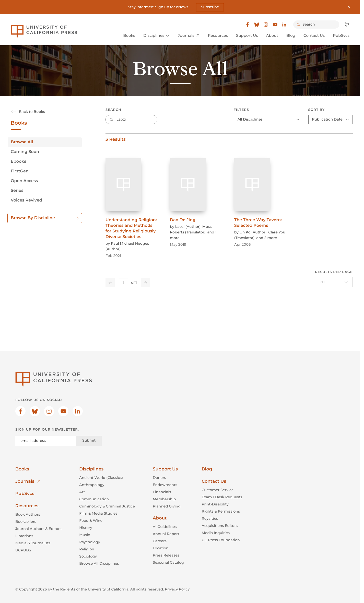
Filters (241, 110)
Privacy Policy (177, 589)
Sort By (316, 110)
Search (113, 110)
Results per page (334, 272)
